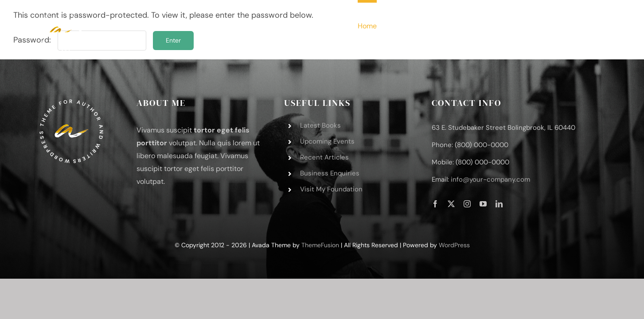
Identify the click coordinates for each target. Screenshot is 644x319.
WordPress (454, 245)
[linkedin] (499, 204)
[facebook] (435, 204)
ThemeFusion (320, 245)
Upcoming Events (327, 141)
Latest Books (320, 125)
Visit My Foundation (331, 189)
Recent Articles (324, 157)
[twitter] (451, 204)
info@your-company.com (490, 179)
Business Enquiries (330, 173)
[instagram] (467, 204)
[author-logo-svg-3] (60, 13)
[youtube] (483, 204)
